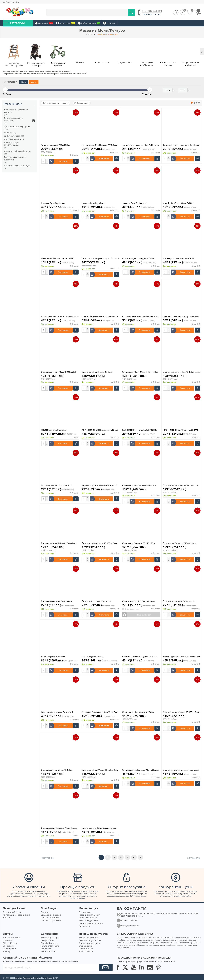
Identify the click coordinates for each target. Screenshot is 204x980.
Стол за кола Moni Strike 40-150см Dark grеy (59, 543)
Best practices (47, 940)
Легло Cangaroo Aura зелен (53, 657)
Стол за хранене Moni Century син (97, 601)
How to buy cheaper (50, 938)
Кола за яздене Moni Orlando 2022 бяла (180, 430)
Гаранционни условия (89, 915)
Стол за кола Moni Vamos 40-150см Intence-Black (138, 712)
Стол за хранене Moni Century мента (179, 601)
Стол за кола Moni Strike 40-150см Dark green (181, 485)
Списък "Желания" (50, 918)
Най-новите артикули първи (56, 103)
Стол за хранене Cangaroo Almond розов (59, 828)
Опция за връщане (88, 918)
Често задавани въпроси (91, 923)
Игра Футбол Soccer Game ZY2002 (178, 203)
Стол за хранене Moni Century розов (138, 601)
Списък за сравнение (51, 920)
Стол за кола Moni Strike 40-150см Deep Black (100, 543)
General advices (48, 951)
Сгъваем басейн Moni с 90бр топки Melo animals (100, 316)
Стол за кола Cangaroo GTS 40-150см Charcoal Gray (179, 543)
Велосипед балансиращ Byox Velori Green (182, 657)
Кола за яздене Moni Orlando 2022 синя (140, 430)
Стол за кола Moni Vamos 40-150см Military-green (57, 770)
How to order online (50, 946)
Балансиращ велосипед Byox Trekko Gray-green (60, 316)
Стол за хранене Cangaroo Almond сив (99, 828)
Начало (89, 34)
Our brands (8, 946)
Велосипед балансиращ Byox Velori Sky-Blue (100, 712)
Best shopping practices (90, 940)
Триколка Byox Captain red (93, 203)
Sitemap (7, 951)
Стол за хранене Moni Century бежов (58, 601)
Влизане (45, 912)
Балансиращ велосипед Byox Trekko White (179, 258)
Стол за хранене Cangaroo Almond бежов (141, 770)
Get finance (46, 949)
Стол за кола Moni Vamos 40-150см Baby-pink (100, 770)
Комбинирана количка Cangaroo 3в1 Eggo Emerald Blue (100, 430)
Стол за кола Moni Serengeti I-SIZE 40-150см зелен (139, 485)
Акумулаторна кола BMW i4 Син (55, 145)
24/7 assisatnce (86, 951)
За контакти (85, 912)
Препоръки (84, 926)
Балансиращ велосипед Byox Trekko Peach (138, 258)
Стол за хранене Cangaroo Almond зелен (181, 770)
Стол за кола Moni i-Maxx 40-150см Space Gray (181, 372)
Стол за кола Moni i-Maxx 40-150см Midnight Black (98, 372)
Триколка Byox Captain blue (53, 203)
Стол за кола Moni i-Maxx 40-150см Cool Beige (140, 372)
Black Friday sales (49, 943)
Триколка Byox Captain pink (134, 203)
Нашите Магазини (12, 938)
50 (82, 103)
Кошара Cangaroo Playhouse (54, 430)
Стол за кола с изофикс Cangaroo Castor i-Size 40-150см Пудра (100, 258)
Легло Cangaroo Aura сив (93, 657)
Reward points (10, 949)
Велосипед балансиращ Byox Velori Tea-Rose (140, 657)
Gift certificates (10, 943)
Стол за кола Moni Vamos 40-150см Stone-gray (182, 712)
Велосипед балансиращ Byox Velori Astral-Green (57, 712)
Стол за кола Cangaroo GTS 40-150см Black (139, 543)
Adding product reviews (90, 943)
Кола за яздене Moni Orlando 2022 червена (56, 485)
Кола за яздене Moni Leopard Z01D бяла (100, 145)
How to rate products (89, 938)
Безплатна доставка (88, 920)
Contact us (8, 940)
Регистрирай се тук (12, 912)
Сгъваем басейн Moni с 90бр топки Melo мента (140, 316)
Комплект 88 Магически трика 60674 (58, 258)
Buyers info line (86, 949)
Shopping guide (86, 946)
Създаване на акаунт (51, 915)
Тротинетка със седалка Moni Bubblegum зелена (181, 145)
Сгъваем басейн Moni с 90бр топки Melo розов (181, 316)
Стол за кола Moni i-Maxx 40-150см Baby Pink (59, 372)
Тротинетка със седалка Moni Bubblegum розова (141, 145)
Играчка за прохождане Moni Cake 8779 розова (100, 485)
